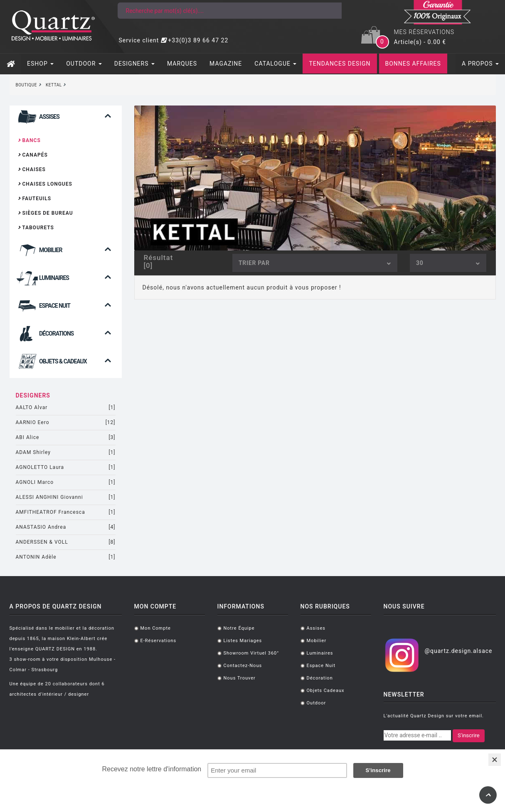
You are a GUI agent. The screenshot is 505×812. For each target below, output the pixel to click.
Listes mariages (243, 641)
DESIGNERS (134, 64)
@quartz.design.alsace (458, 651)
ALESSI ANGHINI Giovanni (66, 497)
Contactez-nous (243, 666)
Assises (316, 628)
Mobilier (317, 641)
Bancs (29, 140)
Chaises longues (45, 184)
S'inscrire (469, 735)
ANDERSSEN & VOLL (66, 542)
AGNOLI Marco (66, 482)
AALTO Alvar (66, 408)
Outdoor (317, 703)
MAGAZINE (226, 64)
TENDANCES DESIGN (340, 64)
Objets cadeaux (326, 691)
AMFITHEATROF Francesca (66, 512)
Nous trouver (240, 678)
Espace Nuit (321, 666)
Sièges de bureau (46, 213)
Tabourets (36, 228)
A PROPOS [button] (480, 64)
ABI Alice (66, 438)
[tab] (66, 119)
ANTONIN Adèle (66, 557)
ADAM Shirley (66, 453)
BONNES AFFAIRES (413, 64)
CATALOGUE (275, 64)
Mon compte (156, 628)
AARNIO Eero (66, 423)
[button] (66, 122)
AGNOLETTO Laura (66, 467)
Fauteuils (35, 199)
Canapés (33, 155)
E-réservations (159, 641)
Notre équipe (239, 628)
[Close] (495, 760)
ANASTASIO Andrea (66, 527)
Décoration (320, 678)
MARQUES (182, 64)
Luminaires (320, 653)
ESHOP (40, 64)
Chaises (32, 169)
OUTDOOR (84, 64)
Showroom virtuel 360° (251, 653)
